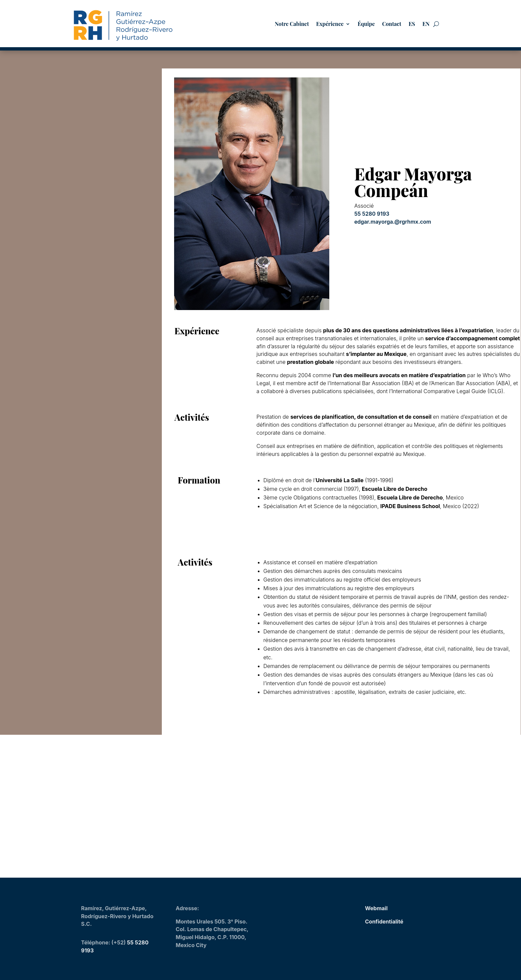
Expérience (330, 24)
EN (426, 24)
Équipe (366, 24)
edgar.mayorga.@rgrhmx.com (393, 220)
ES (412, 24)
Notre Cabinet (292, 24)
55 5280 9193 (372, 212)
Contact (392, 24)
